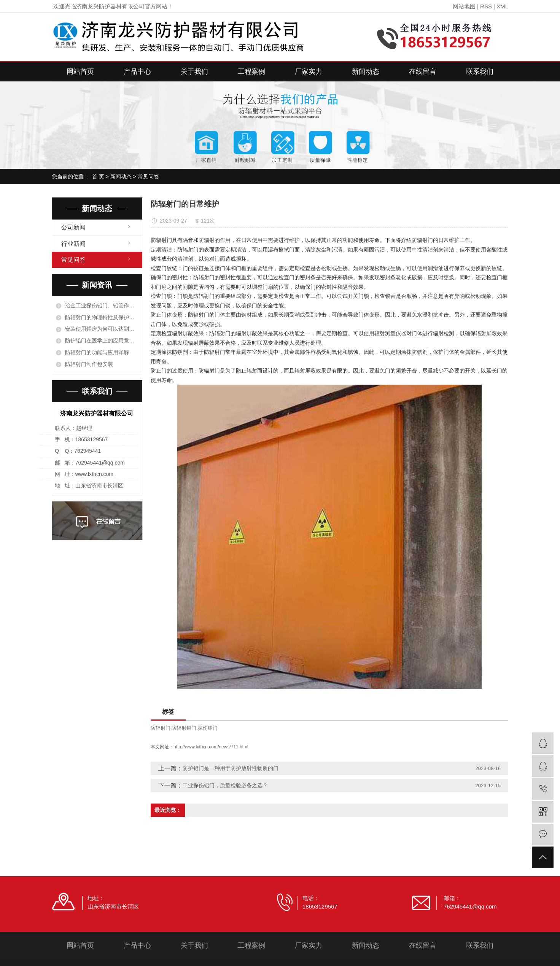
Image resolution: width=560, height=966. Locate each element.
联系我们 (480, 72)
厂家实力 (309, 72)
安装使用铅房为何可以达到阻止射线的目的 (102, 329)
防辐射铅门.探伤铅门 (195, 728)
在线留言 (423, 72)
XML (502, 6)
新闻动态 (366, 72)
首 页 (98, 177)
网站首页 (80, 72)
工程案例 (251, 72)
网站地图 (464, 6)
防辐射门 (161, 728)
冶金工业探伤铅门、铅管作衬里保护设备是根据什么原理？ (102, 306)
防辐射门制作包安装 (89, 364)
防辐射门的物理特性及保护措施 (102, 317)
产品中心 (137, 72)
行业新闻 (73, 244)
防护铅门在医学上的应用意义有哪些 (102, 341)
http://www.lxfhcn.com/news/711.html (211, 747)
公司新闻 (73, 227)
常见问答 (148, 177)
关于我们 (194, 72)
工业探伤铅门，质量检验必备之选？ (225, 785)
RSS (486, 6)
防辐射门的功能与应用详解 (97, 352)
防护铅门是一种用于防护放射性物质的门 (231, 768)
